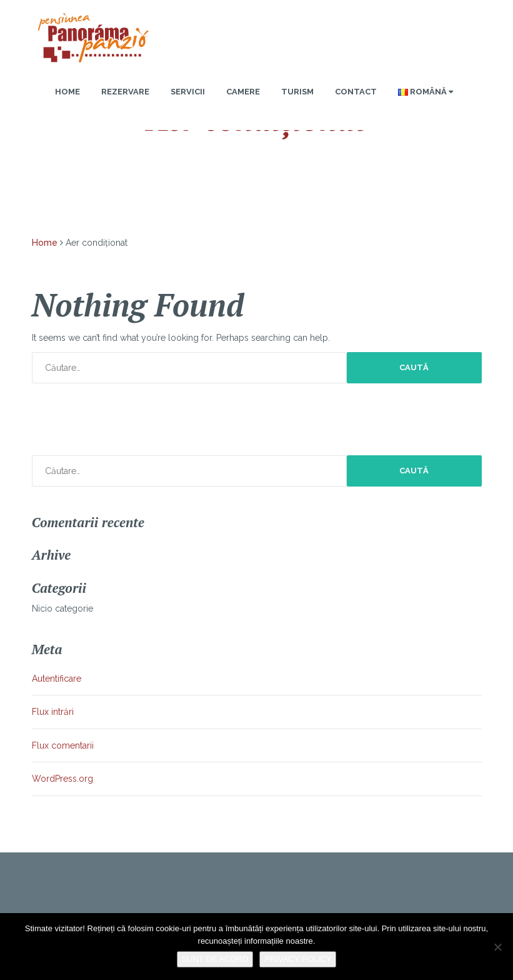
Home (67, 92)
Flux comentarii (63, 745)
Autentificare (57, 679)
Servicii (188, 92)
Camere (243, 92)
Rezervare (125, 92)
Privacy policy (298, 959)
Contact (356, 92)
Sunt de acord (215, 959)
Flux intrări (53, 712)
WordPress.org (62, 779)
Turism (297, 92)
